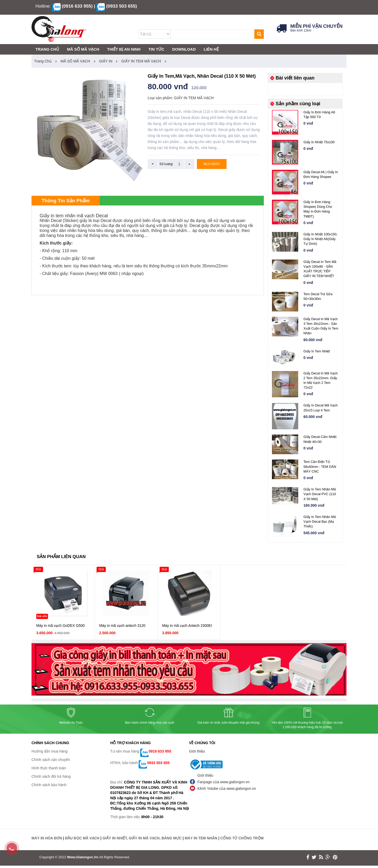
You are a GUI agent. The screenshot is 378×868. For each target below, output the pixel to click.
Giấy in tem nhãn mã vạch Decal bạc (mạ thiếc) (320, 524)
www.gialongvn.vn (83, 859)
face (308, 860)
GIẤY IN (106, 61)
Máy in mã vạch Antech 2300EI (188, 628)
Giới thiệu (197, 754)
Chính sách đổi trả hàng (51, 779)
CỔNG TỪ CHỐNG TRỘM (245, 841)
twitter (314, 860)
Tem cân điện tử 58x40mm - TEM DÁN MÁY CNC (320, 468)
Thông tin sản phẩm (68, 201)
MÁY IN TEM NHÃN (204, 841)
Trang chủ (43, 61)
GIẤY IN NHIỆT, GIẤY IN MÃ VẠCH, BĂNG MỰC (144, 841)
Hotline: (43, 6)
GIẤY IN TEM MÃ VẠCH (141, 61)
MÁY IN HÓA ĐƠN (47, 841)
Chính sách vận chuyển (51, 762)
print (335, 860)
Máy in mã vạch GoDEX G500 (61, 628)
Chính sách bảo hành (49, 787)
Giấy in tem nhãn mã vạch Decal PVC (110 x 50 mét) (320, 496)
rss (321, 860)
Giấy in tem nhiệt (317, 352)
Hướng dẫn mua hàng (49, 754)
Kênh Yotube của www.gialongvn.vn (227, 791)
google (328, 860)
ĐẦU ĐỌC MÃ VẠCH (83, 841)
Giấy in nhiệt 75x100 (319, 142)
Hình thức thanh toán (49, 771)
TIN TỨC (156, 49)
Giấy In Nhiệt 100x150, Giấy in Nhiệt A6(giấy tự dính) (321, 239)
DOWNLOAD (184, 49)
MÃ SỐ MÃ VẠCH (75, 61)
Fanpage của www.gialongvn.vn (224, 785)
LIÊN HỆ (211, 49)
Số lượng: (167, 164)
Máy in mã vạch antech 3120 (123, 628)
